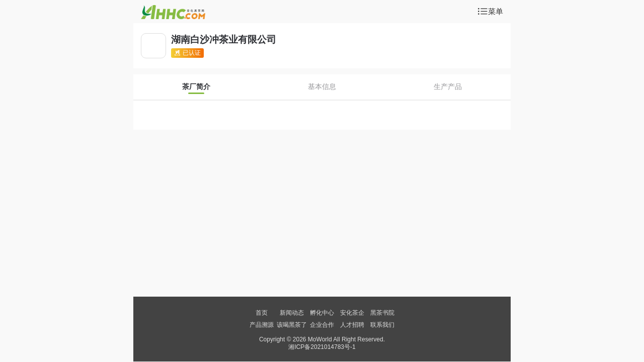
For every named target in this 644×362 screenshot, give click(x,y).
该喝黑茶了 (292, 325)
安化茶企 (352, 313)
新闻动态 (292, 313)
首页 (262, 313)
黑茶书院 (382, 313)
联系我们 (382, 325)
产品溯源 (262, 325)
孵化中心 (322, 313)
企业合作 (322, 325)
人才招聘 (352, 325)
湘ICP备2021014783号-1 (322, 347)
